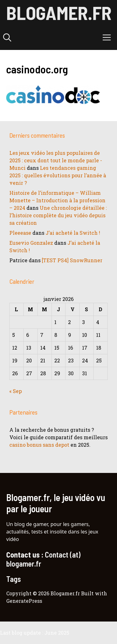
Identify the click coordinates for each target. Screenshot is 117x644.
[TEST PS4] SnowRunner (72, 260)
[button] (7, 37)
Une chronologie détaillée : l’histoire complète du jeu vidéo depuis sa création (58, 215)
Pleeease (20, 233)
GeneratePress (24, 601)
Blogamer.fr (59, 12)
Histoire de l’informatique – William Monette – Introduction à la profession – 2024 (57, 200)
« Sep (16, 391)
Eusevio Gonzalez (31, 243)
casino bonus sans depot (39, 445)
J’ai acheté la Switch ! (73, 233)
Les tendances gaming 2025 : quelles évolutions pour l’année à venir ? (58, 175)
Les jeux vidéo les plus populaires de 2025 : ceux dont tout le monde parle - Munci (56, 160)
